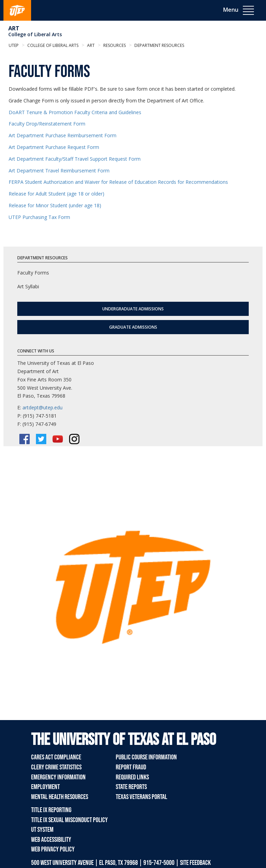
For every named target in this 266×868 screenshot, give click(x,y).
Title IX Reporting (51, 810)
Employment (45, 787)
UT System (42, 830)
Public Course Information (146, 757)
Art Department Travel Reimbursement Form (59, 171)
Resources (114, 45)
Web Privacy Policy (53, 849)
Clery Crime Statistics (56, 767)
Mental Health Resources (60, 797)
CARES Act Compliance (56, 757)
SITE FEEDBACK (195, 863)
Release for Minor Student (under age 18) (55, 205)
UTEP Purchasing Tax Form (39, 217)
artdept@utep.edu (42, 407)
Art (14, 28)
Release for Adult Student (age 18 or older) (56, 194)
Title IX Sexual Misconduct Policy (69, 820)
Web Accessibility (51, 840)
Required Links (132, 777)
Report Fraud (131, 767)
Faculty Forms (33, 273)
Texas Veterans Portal (141, 797)
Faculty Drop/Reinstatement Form (47, 124)
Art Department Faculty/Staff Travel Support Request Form (75, 159)
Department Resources (159, 45)
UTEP (14, 45)
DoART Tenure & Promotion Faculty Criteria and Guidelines (75, 112)
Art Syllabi (28, 286)
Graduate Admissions (133, 327)
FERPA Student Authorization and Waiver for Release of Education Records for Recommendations (118, 182)
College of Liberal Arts (35, 34)
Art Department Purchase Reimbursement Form (63, 135)
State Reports (131, 787)
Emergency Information (58, 777)
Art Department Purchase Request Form (54, 147)
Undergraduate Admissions (133, 309)
